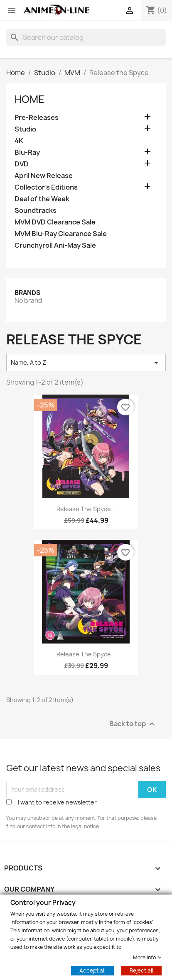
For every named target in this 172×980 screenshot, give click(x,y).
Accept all (92, 970)
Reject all (141, 970)
